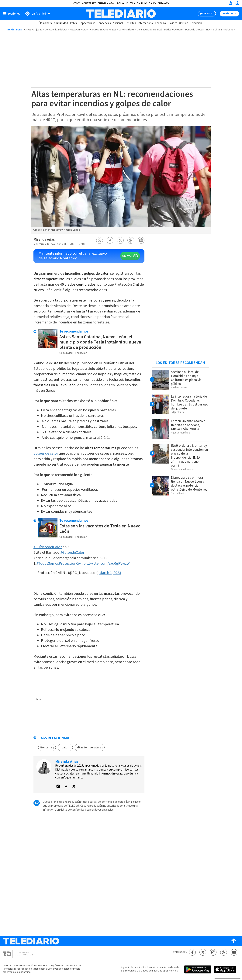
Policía (74, 23)
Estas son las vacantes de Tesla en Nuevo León (100, 529)
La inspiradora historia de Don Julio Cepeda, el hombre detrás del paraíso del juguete (190, 402)
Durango (163, 3)
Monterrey (89, 3)
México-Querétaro (173, 30)
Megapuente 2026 (79, 30)
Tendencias (104, 23)
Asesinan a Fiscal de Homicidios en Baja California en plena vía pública (186, 378)
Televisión (196, 23)
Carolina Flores (126, 30)
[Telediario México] (121, 14)
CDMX (76, 3)
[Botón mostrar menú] (12, 14)
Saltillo (142, 3)
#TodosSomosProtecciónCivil (59, 564)
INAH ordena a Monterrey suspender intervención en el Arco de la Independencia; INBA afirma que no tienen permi (189, 456)
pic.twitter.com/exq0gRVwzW (107, 564)
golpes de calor (46, 454)
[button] (100, 240)
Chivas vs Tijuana (33, 30)
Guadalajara (106, 3)
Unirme (127, 256)
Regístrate (229, 14)
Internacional (146, 23)
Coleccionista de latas (56, 30)
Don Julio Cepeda (194, 30)
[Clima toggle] (36, 14)
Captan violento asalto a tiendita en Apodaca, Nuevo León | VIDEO (188, 425)
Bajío (152, 3)
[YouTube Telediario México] (234, 952)
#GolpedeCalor (72, 553)
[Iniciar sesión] (231, 3)
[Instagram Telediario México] (213, 952)
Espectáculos (87, 23)
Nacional (118, 23)
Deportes (130, 23)
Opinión (184, 23)
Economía (161, 23)
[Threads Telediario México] (224, 952)
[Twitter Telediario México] (203, 952)
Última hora (45, 23)
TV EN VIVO (208, 14)
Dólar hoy (230, 30)
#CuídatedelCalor (48, 547)
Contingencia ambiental (149, 30)
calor (65, 747)
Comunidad (61, 23)
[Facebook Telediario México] (192, 952)
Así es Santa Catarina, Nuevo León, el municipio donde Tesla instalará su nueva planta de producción (100, 342)
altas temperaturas (90, 747)
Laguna (120, 3)
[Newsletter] (237, 4)
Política (173, 23)
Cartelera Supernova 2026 (103, 30)
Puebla (131, 3)
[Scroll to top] (233, 941)
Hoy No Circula (214, 30)
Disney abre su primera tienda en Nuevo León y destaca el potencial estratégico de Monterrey (189, 484)
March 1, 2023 (110, 573)
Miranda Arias (44, 240)
